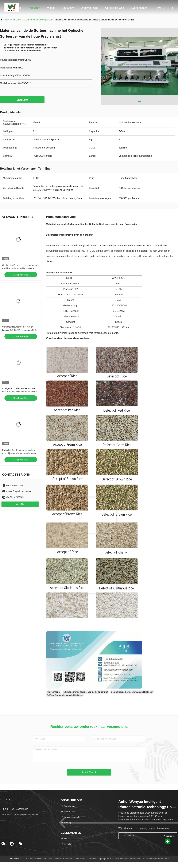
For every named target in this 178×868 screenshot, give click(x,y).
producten (15, 20)
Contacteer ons (115, 8)
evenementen (139, 8)
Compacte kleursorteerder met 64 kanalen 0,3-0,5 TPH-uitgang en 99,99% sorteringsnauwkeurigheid (21, 330)
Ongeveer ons (89, 8)
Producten (34, 8)
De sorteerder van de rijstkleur (37, 20)
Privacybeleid (15, 859)
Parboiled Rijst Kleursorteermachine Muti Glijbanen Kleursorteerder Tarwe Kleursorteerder (19, 453)
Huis (18, 8)
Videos (51, 8)
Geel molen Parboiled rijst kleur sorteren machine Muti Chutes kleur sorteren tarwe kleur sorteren (21, 268)
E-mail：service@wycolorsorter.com (20, 815)
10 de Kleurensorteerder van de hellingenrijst (86, 692)
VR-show (68, 8)
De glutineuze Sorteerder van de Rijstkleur (132, 692)
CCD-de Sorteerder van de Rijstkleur (65, 695)
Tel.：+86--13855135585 (15, 809)
